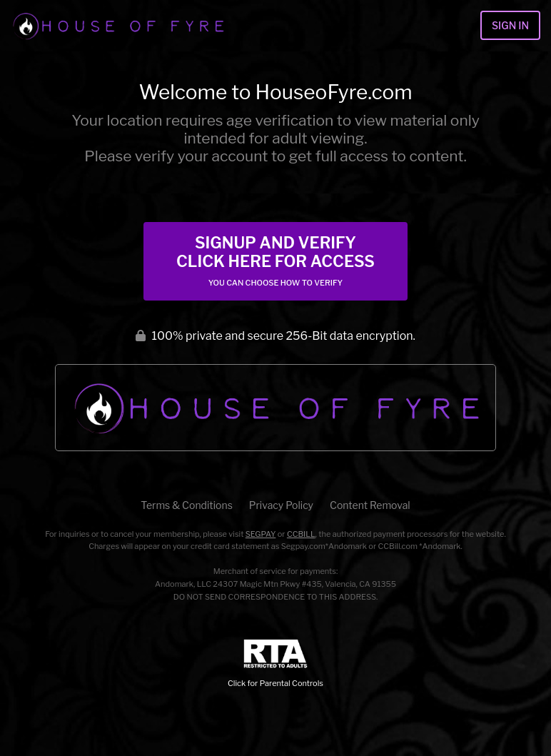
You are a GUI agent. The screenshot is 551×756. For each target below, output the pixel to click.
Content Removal (370, 505)
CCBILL (301, 534)
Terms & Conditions (186, 505)
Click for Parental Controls (275, 664)
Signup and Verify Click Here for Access (275, 261)
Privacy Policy (281, 505)
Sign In (510, 25)
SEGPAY (261, 534)
